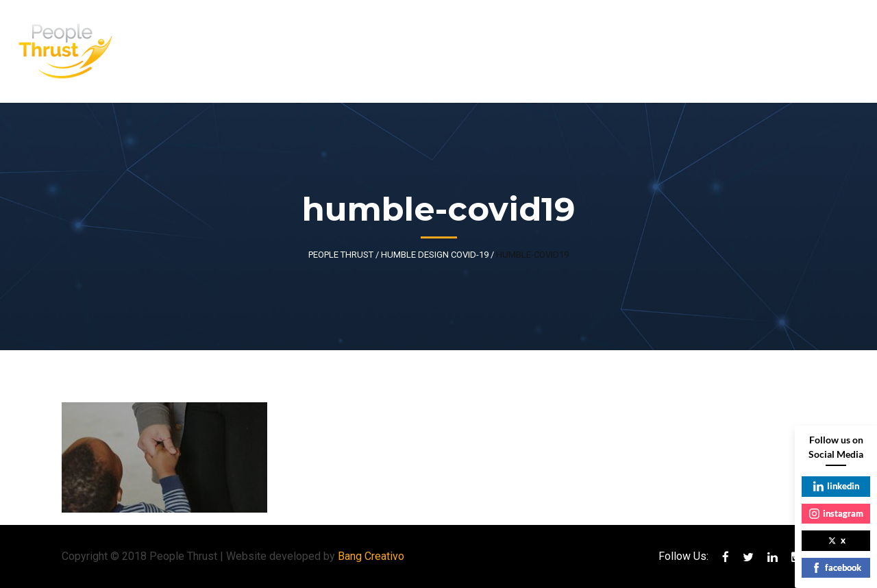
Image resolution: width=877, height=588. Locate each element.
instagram (836, 513)
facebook (836, 567)
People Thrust (341, 255)
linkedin (836, 486)
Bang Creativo (371, 556)
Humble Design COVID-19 (435, 255)
